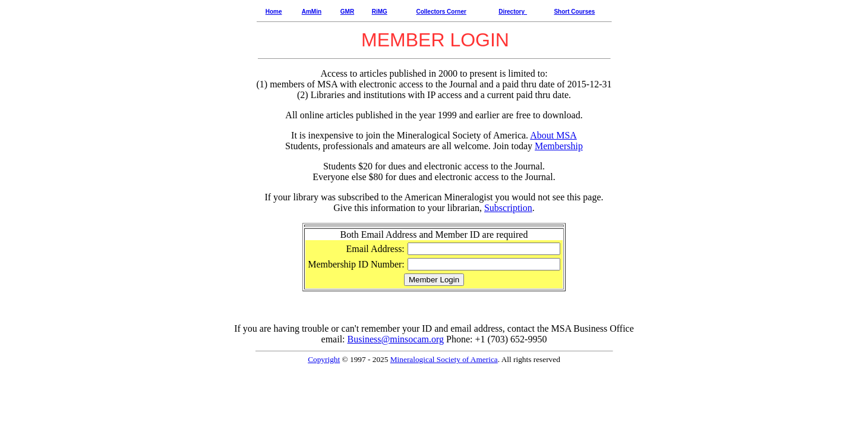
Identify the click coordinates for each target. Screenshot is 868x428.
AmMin (312, 12)
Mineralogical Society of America (444, 359)
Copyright (324, 359)
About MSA (553, 135)
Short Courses (574, 12)
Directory (512, 12)
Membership (559, 146)
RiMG (380, 12)
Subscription (508, 208)
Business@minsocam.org (396, 339)
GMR (347, 12)
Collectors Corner (441, 12)
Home (274, 12)
